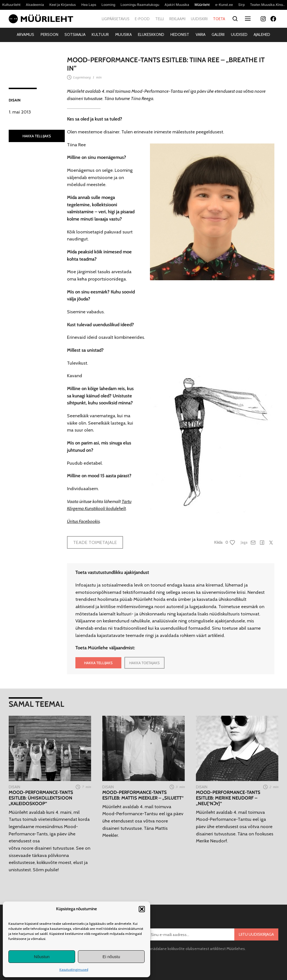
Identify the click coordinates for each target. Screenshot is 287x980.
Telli (160, 19)
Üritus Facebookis (83, 521)
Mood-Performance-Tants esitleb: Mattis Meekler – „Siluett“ (143, 795)
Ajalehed (262, 34)
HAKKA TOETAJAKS (144, 663)
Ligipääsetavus (116, 19)
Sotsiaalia (75, 34)
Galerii (218, 34)
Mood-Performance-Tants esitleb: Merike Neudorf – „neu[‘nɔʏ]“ (228, 798)
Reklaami (177, 19)
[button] (142, 909)
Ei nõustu (111, 957)
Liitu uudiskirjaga (256, 934)
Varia (201, 34)
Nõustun (42, 957)
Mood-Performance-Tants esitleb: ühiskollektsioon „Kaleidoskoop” (41, 798)
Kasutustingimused (74, 969)
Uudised (239, 34)
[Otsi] (235, 19)
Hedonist (180, 34)
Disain (15, 100)
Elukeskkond (151, 34)
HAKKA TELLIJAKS (37, 136)
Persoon (49, 34)
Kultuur (100, 34)
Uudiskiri (199, 19)
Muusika (123, 34)
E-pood (142, 19)
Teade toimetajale (95, 542)
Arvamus (26, 34)
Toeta (219, 19)
